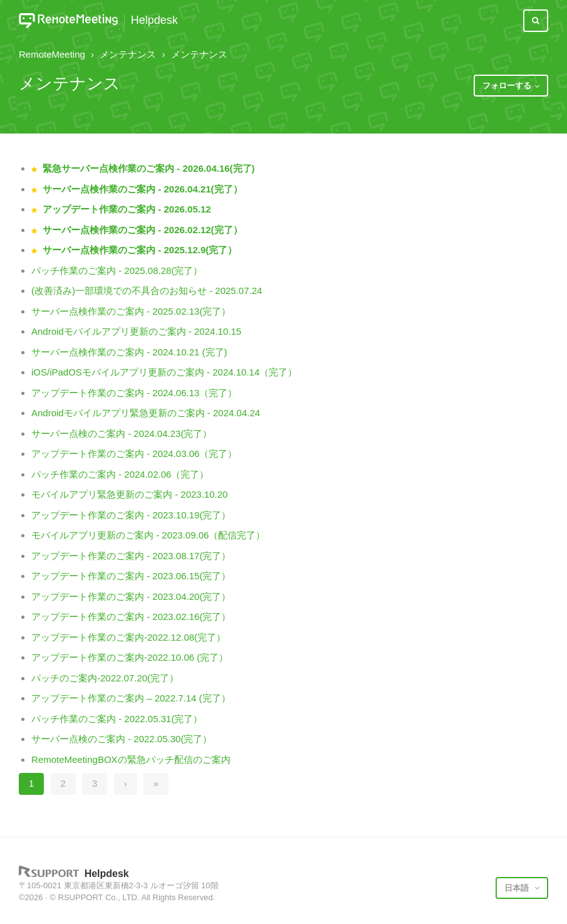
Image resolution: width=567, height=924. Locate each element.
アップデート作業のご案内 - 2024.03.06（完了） (134, 454)
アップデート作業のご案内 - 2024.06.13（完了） (134, 393)
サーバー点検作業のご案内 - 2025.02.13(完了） (131, 311)
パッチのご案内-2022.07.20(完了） (105, 678)
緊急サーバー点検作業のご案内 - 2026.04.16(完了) (148, 168)
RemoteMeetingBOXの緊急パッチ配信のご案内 (131, 759)
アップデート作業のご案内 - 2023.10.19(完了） (131, 515)
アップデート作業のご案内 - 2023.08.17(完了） (131, 556)
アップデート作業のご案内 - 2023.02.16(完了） (131, 617)
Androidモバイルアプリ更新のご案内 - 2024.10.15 (136, 331)
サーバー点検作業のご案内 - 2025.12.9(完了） (140, 250)
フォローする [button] (507, 86)
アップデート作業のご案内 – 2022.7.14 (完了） (131, 698)
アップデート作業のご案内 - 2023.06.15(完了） (131, 576)
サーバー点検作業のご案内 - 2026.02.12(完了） (142, 230)
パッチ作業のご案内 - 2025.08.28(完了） (117, 270)
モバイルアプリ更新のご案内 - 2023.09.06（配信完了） (148, 535)
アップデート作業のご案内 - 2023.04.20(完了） (131, 596)
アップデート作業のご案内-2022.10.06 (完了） (130, 657)
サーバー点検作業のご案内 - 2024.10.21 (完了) (129, 352)
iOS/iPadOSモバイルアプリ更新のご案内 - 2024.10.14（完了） (164, 372)
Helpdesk (154, 20)
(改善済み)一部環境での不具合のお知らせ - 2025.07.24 (147, 291)
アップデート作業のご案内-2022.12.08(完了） (128, 637)
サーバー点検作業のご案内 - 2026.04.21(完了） (142, 189)
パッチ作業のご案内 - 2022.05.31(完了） (117, 719)
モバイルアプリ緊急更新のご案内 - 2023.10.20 (129, 494)
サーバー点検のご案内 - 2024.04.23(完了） (122, 433)
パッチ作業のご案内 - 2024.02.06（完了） (120, 474)
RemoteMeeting (52, 54)
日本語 (518, 888)
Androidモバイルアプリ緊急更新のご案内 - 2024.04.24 (146, 413)
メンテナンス (128, 54)
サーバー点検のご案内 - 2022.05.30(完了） (122, 739)
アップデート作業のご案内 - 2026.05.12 (127, 209)
